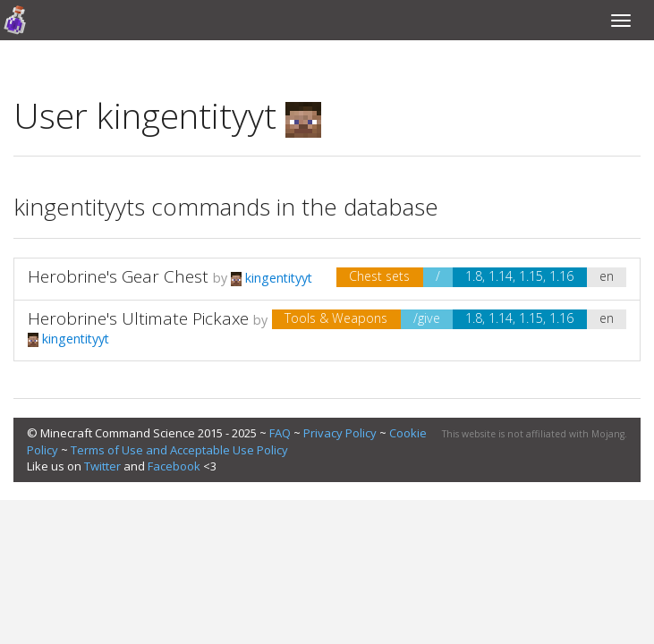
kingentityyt (272, 278)
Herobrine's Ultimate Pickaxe (138, 318)
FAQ (280, 433)
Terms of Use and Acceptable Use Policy (179, 450)
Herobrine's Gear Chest (118, 276)
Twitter (102, 466)
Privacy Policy (340, 433)
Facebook (174, 466)
